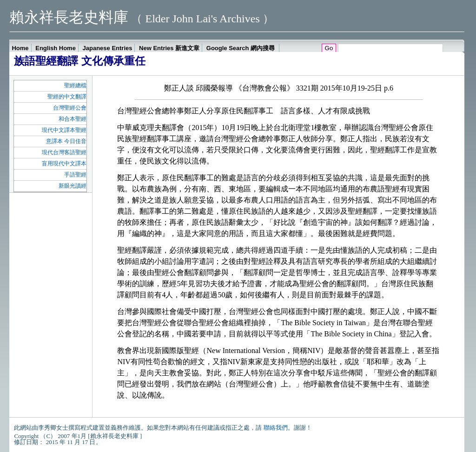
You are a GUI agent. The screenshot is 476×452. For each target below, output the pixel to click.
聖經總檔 (75, 85)
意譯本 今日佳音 (66, 141)
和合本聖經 (73, 119)
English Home (56, 48)
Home (20, 48)
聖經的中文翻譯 (67, 97)
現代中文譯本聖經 (64, 130)
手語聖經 (75, 175)
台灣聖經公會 (70, 108)
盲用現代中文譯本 (64, 164)
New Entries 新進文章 (169, 48)
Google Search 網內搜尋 (241, 48)
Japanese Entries (108, 48)
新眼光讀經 (73, 186)
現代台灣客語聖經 (64, 152)
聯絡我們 (276, 428)
